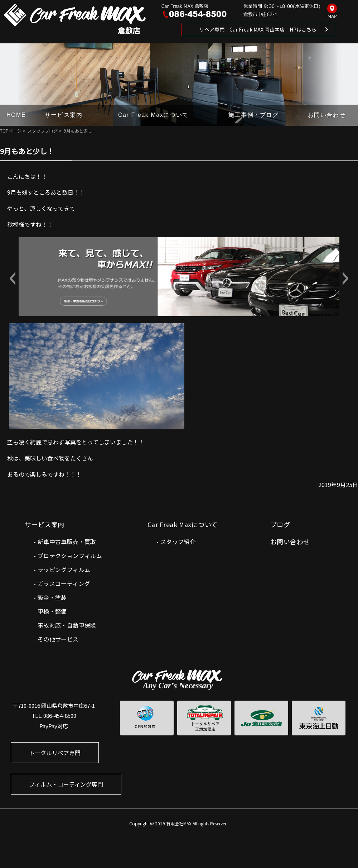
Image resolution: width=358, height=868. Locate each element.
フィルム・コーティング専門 (66, 784)
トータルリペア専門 (55, 753)
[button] (12, 278)
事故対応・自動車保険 (67, 625)
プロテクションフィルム (70, 555)
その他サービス (58, 639)
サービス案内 (64, 115)
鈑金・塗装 (52, 597)
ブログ (280, 524)
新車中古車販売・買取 (67, 542)
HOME (16, 115)
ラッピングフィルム (64, 569)
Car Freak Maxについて (153, 115)
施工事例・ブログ (254, 115)
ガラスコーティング (64, 583)
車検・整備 (52, 611)
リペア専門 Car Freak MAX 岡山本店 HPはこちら (258, 29)
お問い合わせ (327, 115)
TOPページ (11, 131)
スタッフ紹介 (178, 542)
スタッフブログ (43, 131)
